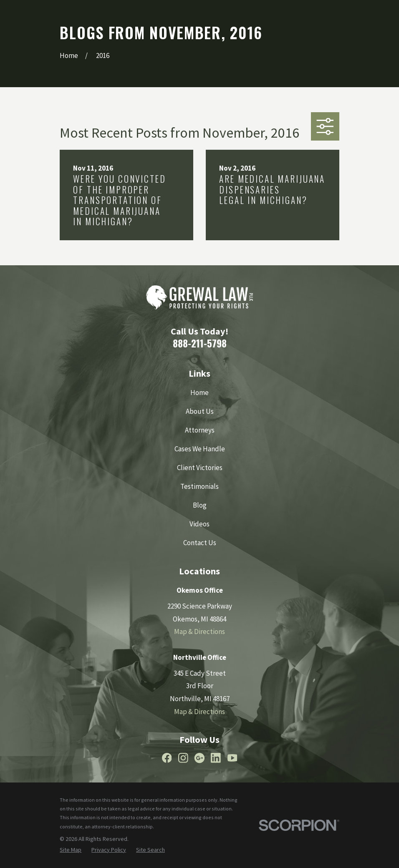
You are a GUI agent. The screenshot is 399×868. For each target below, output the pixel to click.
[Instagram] (183, 758)
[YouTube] (232, 758)
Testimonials (199, 486)
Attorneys (200, 430)
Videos (199, 524)
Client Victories (200, 468)
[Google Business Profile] (199, 758)
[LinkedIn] (216, 758)
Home (199, 392)
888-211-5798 (200, 343)
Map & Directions (199, 632)
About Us (200, 411)
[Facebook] (167, 758)
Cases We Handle (200, 449)
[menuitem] (71, 850)
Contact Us (200, 543)
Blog (200, 505)
